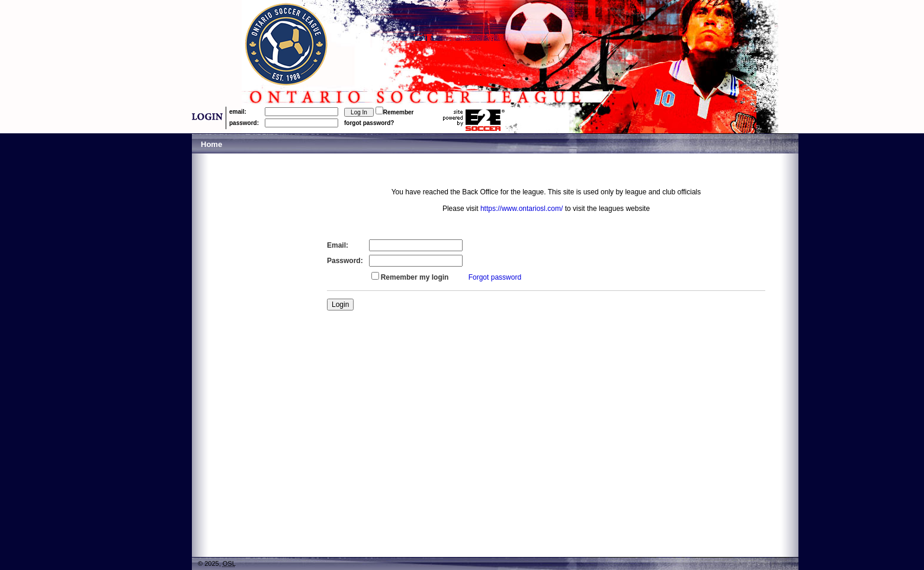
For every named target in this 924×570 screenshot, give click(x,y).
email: (238, 112)
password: (244, 123)
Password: (345, 261)
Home (211, 144)
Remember (399, 112)
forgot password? (369, 123)
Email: (338, 245)
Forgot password (495, 277)
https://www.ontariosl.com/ (522, 209)
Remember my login (415, 277)
